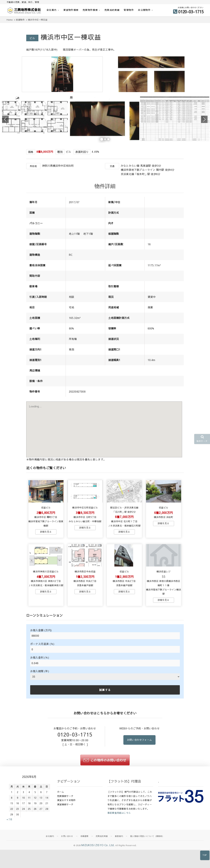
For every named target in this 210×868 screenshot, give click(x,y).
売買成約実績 (112, 10)
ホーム (61, 818)
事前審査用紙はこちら (119, 839)
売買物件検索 (90, 10)
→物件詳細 (46, 553)
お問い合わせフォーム (139, 766)
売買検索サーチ (65, 822)
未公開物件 (144, 10)
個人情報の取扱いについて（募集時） (147, 862)
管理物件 (129, 10)
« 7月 (9, 845)
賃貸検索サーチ (65, 830)
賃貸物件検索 (71, 10)
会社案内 (52, 10)
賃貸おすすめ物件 (66, 826)
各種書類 (84, 862)
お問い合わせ (67, 862)
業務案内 (119, 862)
